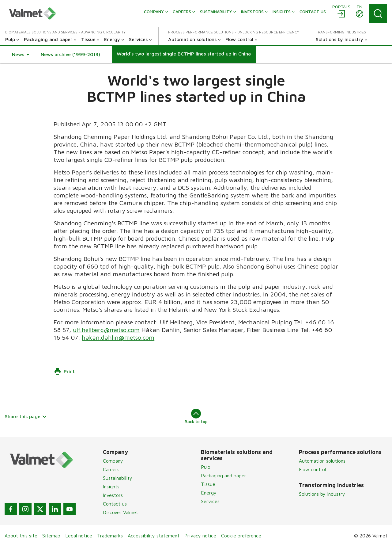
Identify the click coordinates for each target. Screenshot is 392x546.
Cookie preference (241, 536)
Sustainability (118, 478)
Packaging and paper (224, 475)
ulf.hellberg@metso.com (106, 330)
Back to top (196, 416)
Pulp (206, 467)
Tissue (208, 484)
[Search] (378, 13)
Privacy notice (200, 536)
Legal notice (79, 536)
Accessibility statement (154, 536)
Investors (113, 495)
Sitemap (51, 536)
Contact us (115, 504)
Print (64, 371)
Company (113, 461)
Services (210, 501)
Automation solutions (322, 461)
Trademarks (110, 536)
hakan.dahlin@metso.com (118, 337)
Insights (111, 487)
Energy (209, 493)
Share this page (26, 416)
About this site (21, 536)
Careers (111, 469)
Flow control (312, 469)
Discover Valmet (121, 512)
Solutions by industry (322, 494)
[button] (21, 54)
